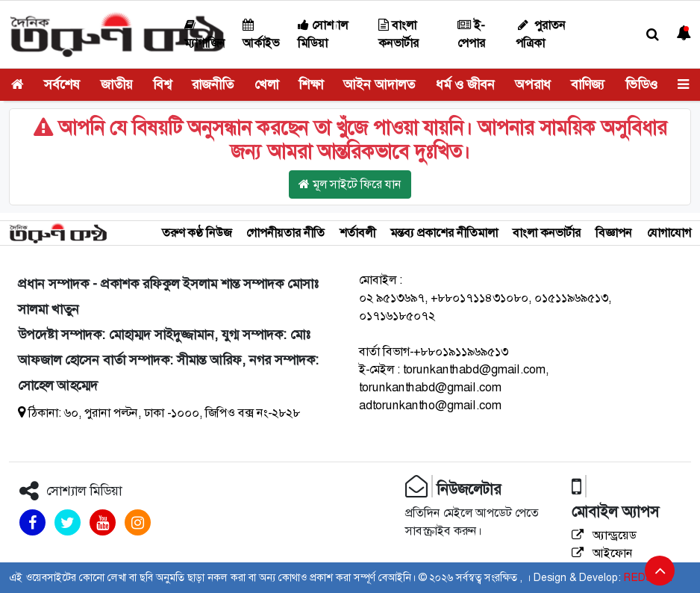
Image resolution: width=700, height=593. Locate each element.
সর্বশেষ (62, 84)
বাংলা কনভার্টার (547, 233)
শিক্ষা (311, 84)
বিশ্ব (162, 84)
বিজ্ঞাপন (614, 233)
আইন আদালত (379, 84)
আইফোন (602, 553)
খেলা (266, 84)
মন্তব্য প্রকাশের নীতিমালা (444, 233)
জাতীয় (117, 84)
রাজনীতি (213, 84)
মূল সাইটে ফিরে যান (350, 184)
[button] (653, 35)
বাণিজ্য (588, 84)
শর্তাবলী (357, 233)
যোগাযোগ (669, 233)
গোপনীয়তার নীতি (285, 233)
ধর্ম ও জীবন (465, 84)
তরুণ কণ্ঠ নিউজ (197, 233)
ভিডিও (641, 84)
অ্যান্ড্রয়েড (604, 535)
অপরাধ (533, 84)
